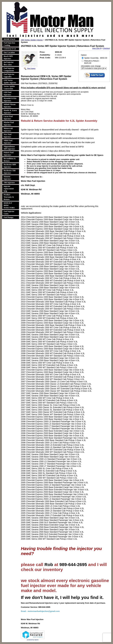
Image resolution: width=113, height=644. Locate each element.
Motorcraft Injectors (8, 130)
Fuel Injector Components (9, 69)
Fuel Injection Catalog (9, 44)
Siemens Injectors (7, 178)
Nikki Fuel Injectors (8, 142)
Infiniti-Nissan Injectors (10, 105)
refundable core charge (91, 66)
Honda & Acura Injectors (10, 111)
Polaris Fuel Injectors (9, 154)
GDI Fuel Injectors (8, 93)
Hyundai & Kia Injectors (10, 99)
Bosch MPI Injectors (8, 57)
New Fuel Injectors (8, 136)
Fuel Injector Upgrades (9, 75)
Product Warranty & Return (9, 197)
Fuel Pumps (9, 217)
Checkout (106, 48)
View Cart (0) (97, 48)
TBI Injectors (9, 183)
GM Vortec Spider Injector (10, 81)
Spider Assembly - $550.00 (94, 58)
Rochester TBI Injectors (10, 172)
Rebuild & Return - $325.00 (91, 62)
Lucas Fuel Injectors (8, 118)
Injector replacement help (9, 189)
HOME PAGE (10, 39)
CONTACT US (10, 49)
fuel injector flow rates (9, 63)
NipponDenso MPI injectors (9, 148)
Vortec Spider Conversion (9, 87)
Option (84, 55)
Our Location (9, 52)
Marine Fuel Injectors (9, 124)
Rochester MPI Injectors (10, 166)
